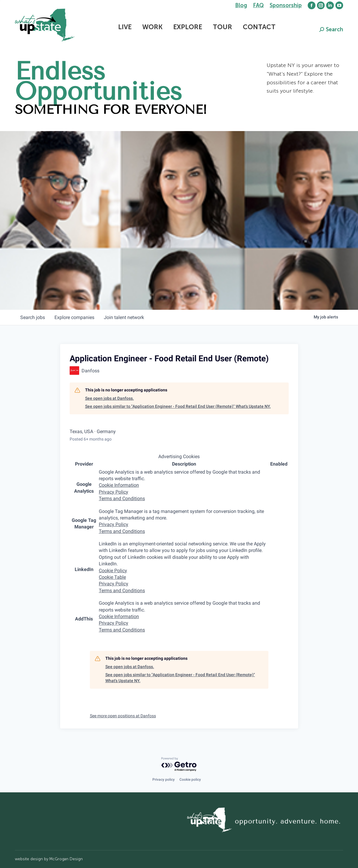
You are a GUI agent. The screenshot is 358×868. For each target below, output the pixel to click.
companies (74, 317)
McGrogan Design (66, 859)
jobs (33, 317)
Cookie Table (112, 577)
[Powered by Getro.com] (179, 764)
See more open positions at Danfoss (123, 716)
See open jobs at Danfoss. (110, 398)
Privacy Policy (114, 492)
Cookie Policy (113, 571)
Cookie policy (190, 780)
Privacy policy (164, 780)
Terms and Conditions (122, 498)
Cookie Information (119, 485)
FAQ (258, 5)
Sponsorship (286, 5)
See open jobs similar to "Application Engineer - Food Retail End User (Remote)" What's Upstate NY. (178, 406)
